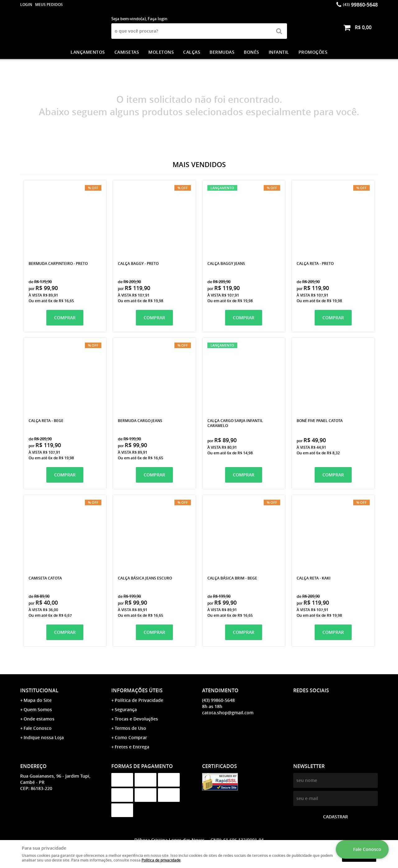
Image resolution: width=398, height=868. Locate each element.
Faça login (157, 19)
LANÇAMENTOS (88, 52)
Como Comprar (131, 737)
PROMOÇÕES (313, 52)
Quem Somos (38, 709)
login (26, 5)
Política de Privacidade (139, 700)
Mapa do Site (38, 700)
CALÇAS (192, 52)
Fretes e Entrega (132, 747)
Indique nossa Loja (44, 737)
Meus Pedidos (49, 5)
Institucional (39, 690)
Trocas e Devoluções (136, 719)
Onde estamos (39, 719)
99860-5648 (360, 5)
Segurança (126, 709)
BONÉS (252, 52)
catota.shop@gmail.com (228, 713)
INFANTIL (279, 52)
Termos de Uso (130, 728)
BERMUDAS (222, 52)
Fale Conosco (38, 728)
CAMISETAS (127, 52)
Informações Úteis (137, 690)
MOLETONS (161, 52)
